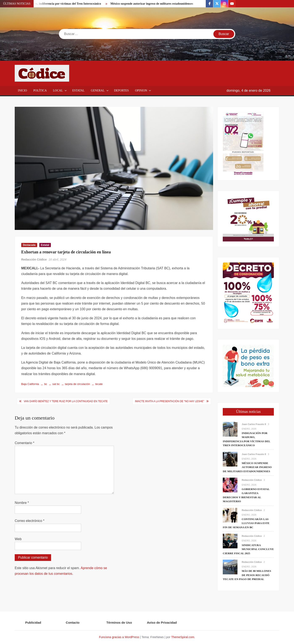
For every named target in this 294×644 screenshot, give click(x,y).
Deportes (121, 91)
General (98, 91)
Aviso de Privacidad (162, 622)
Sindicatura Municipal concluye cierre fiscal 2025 (248, 549)
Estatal (78, 91)
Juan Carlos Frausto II (254, 424)
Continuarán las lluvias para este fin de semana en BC (246, 523)
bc (46, 384)
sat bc (56, 384)
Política (40, 91)
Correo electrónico (30, 521)
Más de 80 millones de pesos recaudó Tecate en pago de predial (247, 575)
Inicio (22, 91)
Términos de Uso (119, 622)
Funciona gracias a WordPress (119, 637)
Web (18, 539)
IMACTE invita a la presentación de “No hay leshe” (169, 401)
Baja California (30, 384)
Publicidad (33, 622)
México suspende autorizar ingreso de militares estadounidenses (152, 4)
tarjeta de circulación (77, 384)
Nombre (22, 503)
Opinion (141, 91)
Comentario (24, 443)
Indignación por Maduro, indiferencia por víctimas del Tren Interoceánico (53, 4)
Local (58, 91)
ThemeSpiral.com (183, 637)
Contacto (73, 622)
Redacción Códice (34, 259)
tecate (99, 384)
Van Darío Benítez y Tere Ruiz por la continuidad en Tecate (66, 401)
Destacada (29, 245)
